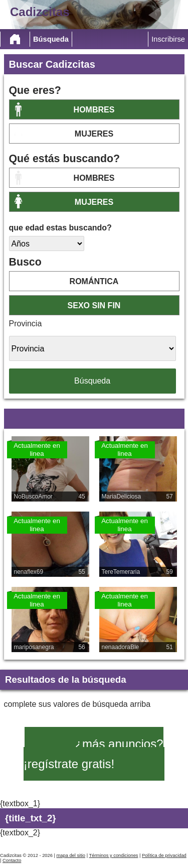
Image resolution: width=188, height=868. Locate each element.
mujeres (94, 134)
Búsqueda (51, 39)
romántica (94, 281)
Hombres (94, 110)
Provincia (26, 324)
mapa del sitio (71, 855)
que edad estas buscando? (60, 228)
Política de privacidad (164, 855)
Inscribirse (168, 39)
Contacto (12, 860)
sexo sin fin (94, 305)
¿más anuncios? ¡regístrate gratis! (93, 754)
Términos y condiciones (114, 855)
